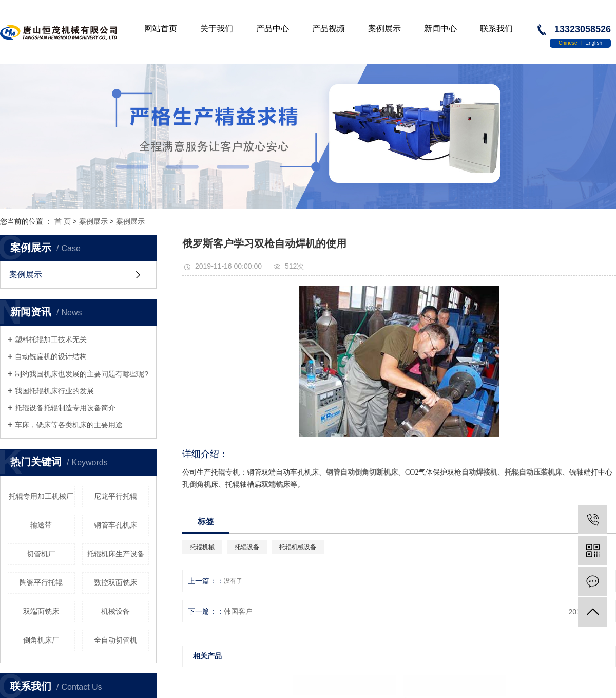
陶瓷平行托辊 (41, 582)
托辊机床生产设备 (115, 554)
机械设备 (115, 611)
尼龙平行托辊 (115, 496)
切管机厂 (41, 554)
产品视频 (329, 29)
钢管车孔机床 (115, 525)
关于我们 (217, 29)
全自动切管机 (115, 640)
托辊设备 (247, 547)
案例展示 (384, 29)
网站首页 (161, 29)
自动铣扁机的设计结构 (51, 356)
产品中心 (273, 29)
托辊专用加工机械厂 (41, 496)
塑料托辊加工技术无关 (51, 339)
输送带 (41, 525)
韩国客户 (238, 611)
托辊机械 (202, 547)
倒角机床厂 (41, 640)
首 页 (63, 221)
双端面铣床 (41, 611)
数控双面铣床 (115, 582)
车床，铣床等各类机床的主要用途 (69, 425)
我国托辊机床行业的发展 (54, 391)
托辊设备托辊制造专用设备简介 (65, 408)
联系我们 (496, 29)
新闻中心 (440, 29)
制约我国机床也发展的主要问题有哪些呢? (82, 374)
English (594, 43)
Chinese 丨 (572, 43)
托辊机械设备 (298, 547)
